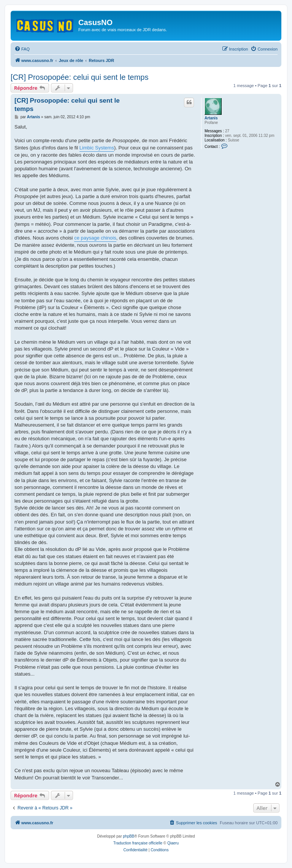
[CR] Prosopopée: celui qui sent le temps (79, 77)
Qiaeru (173, 843)
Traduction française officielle (138, 843)
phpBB (129, 836)
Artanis (211, 118)
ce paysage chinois (95, 238)
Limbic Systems (97, 148)
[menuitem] (22, 49)
